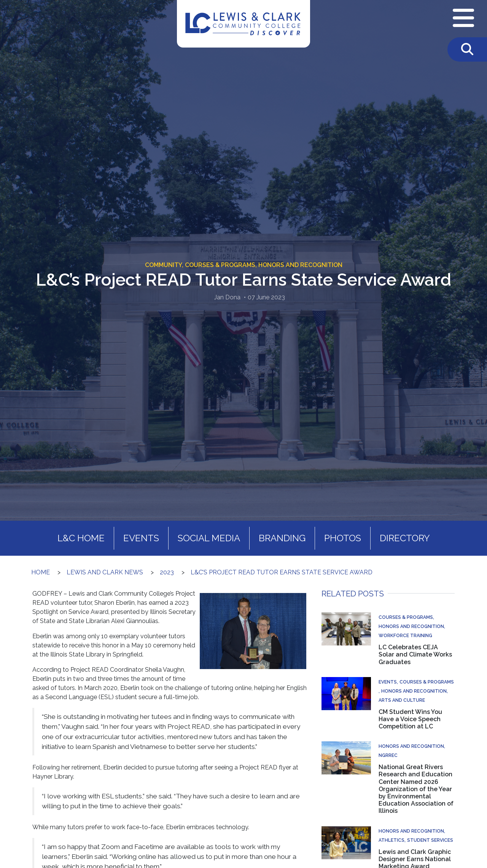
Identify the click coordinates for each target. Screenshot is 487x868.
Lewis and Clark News (105, 572)
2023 (167, 572)
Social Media (209, 538)
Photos (343, 538)
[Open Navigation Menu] (463, 19)
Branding (282, 538)
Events (141, 538)
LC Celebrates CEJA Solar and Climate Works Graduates (415, 654)
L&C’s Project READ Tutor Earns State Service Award (282, 572)
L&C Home (81, 538)
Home (41, 572)
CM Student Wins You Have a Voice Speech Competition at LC (410, 719)
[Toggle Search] (467, 49)
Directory (405, 538)
